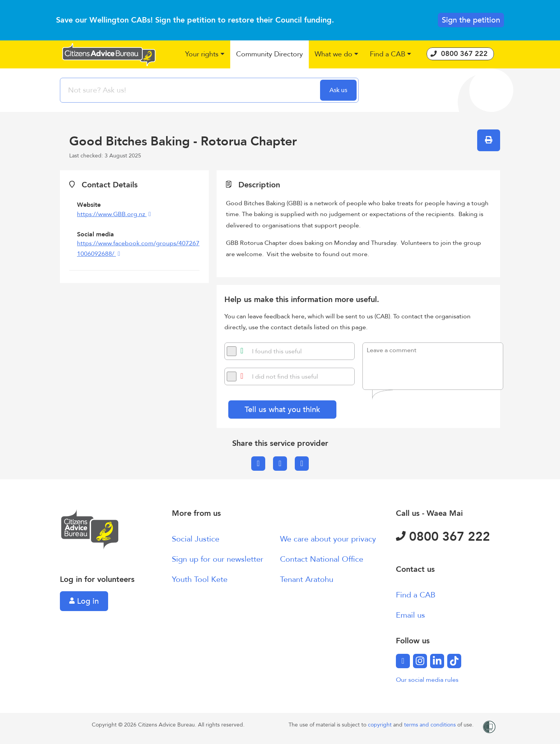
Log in (84, 601)
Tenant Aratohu (307, 579)
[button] (205, 55)
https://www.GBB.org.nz (112, 214)
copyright (381, 725)
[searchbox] (191, 90)
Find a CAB (416, 595)
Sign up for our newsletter (218, 559)
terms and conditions (431, 725)
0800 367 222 (443, 537)
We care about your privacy (328, 539)
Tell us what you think (282, 410)
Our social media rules (427, 680)
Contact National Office (322, 559)
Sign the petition (471, 20)
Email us (410, 615)
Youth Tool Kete (200, 579)
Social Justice (196, 539)
